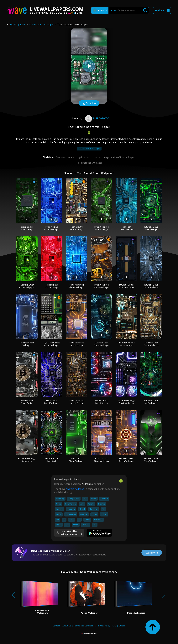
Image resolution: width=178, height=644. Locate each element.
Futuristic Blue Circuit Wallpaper (52, 228)
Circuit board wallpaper (42, 25)
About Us (67, 626)
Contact (56, 626)
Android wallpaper (75, 489)
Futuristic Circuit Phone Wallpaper (77, 286)
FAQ (114, 626)
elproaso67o (97, 118)
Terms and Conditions (84, 626)
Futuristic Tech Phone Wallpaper (102, 344)
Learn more (152, 553)
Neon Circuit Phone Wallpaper (77, 460)
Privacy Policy (103, 626)
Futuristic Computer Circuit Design (126, 344)
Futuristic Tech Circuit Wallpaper (151, 344)
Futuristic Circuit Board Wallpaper (151, 286)
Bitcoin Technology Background (27, 460)
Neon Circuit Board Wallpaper (52, 402)
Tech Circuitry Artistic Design (77, 228)
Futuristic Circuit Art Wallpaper (151, 402)
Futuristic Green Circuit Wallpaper (27, 286)
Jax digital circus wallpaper (89, 149)
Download (89, 104)
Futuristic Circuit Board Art (52, 460)
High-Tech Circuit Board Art (126, 228)
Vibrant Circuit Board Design (101, 402)
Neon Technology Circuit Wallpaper (126, 402)
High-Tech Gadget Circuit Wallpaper (52, 344)
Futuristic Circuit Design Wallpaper (126, 460)
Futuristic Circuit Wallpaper (27, 344)
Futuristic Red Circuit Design (52, 286)
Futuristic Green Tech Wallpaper (151, 460)
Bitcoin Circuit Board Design (27, 402)
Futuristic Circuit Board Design (101, 228)
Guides (122, 626)
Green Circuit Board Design (27, 228)
